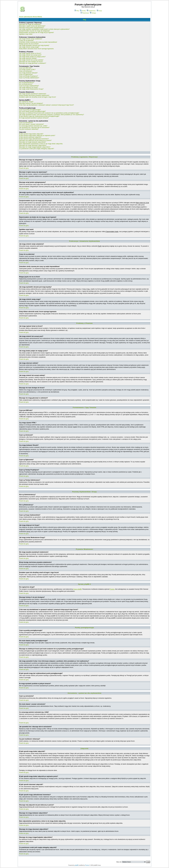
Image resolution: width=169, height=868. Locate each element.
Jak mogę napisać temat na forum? (30, 53)
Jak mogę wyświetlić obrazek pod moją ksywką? (34, 45)
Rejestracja (85, 13)
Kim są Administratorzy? (27, 82)
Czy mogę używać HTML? (27, 70)
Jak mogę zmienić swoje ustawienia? (31, 39)
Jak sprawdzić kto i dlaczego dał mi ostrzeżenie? (34, 128)
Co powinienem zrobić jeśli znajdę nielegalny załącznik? (37, 149)
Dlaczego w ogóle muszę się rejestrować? (32, 26)
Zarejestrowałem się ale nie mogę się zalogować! (34, 31)
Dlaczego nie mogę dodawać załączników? (33, 142)
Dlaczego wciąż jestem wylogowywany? (32, 28)
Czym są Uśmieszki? (26, 71)
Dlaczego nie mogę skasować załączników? (33, 145)
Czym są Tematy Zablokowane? (29, 78)
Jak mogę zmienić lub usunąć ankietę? (31, 60)
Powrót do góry (24, 168)
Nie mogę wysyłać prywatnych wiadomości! (33, 94)
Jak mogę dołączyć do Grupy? (29, 87)
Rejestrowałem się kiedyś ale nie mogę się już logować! (36, 32)
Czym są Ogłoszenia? (26, 74)
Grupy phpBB (77, 589)
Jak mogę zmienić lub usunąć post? (30, 55)
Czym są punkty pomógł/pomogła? (30, 110)
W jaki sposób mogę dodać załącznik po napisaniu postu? (37, 135)
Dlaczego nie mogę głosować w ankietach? (33, 63)
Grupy (99, 11)
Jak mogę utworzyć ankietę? (28, 58)
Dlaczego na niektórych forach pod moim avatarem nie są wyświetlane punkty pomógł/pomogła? (49, 113)
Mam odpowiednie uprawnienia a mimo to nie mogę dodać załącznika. (41, 144)
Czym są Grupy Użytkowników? (29, 86)
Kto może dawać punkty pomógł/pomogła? (32, 111)
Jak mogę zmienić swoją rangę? (29, 47)
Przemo (112, 589)
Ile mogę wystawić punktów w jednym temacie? (34, 118)
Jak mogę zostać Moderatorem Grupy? (31, 89)
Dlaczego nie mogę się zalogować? (30, 24)
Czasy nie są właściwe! (26, 40)
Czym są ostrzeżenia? (26, 123)
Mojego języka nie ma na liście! (29, 44)
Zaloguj (93, 13)
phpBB (77, 865)
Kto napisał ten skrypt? (26, 102)
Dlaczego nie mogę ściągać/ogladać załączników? (35, 147)
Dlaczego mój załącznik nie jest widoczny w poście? (35, 140)
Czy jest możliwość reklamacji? (29, 129)
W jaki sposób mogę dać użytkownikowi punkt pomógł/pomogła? (39, 116)
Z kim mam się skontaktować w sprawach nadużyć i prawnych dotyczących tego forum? (46, 105)
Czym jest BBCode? (25, 68)
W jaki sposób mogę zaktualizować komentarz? (34, 139)
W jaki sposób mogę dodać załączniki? (31, 134)
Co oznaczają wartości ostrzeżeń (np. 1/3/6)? (33, 126)
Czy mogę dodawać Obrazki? (28, 73)
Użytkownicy (91, 11)
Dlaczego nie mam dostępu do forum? (31, 62)
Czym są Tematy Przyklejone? (29, 76)
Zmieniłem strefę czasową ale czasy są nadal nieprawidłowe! (38, 42)
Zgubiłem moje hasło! (26, 34)
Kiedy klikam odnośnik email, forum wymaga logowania (36, 49)
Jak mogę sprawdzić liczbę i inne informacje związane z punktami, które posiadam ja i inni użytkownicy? (52, 115)
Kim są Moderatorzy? (26, 84)
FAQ (77, 11)
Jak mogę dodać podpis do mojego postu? (32, 57)
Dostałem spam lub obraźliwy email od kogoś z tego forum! (37, 97)
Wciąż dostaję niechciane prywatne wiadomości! (34, 95)
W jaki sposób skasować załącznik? (30, 137)
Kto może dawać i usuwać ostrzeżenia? (31, 124)
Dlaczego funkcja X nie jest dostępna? (31, 103)
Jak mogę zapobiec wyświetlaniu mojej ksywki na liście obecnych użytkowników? (44, 29)
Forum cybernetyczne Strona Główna (31, 17)
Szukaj (83, 11)
